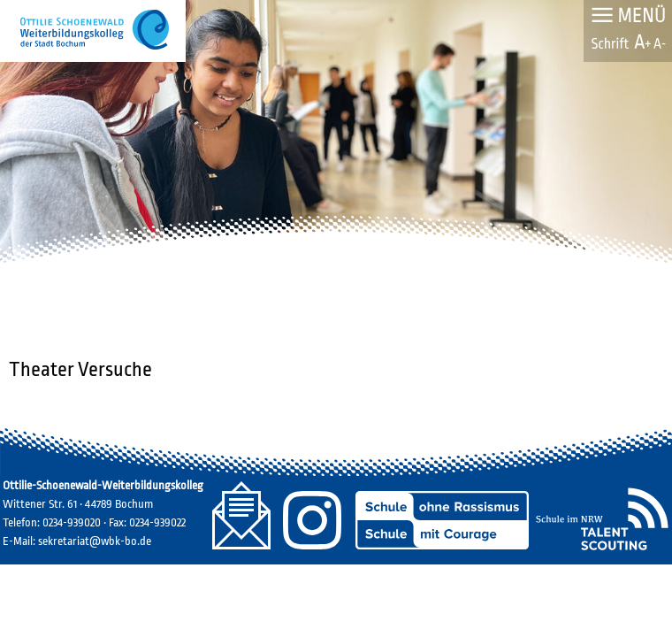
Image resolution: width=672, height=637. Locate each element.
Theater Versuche (80, 370)
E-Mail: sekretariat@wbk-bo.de (77, 541)
